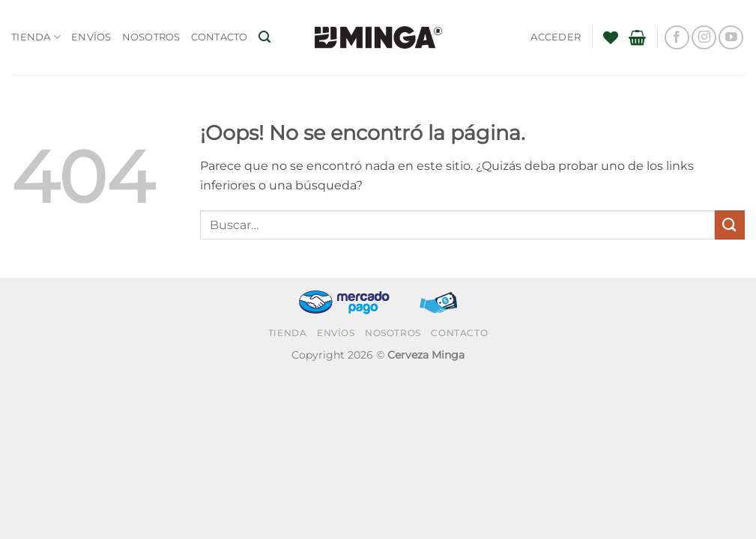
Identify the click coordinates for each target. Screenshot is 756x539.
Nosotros (151, 37)
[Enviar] (730, 225)
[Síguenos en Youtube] (731, 38)
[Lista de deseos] (611, 37)
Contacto (220, 37)
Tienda (36, 37)
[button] (264, 37)
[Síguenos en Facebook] (677, 38)
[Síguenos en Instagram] (704, 38)
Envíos (91, 37)
